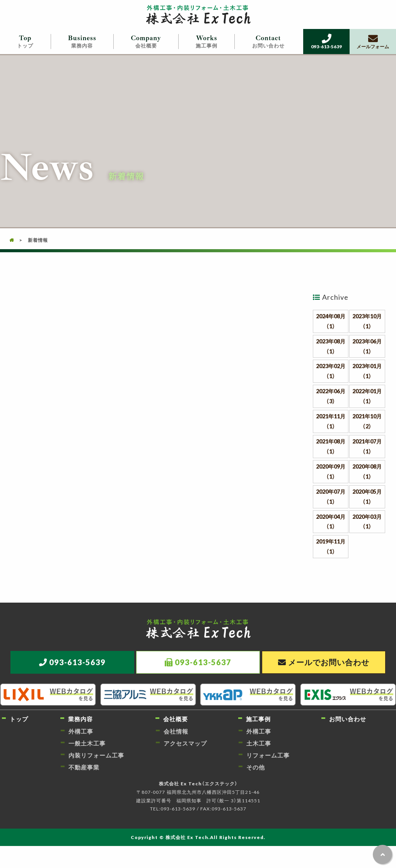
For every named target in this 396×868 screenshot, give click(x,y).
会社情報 (176, 731)
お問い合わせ (268, 42)
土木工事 (259, 743)
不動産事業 (84, 767)
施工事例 (207, 42)
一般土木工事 (87, 743)
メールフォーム (373, 42)
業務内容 (82, 42)
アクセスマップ (185, 743)
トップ (25, 42)
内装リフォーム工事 (96, 755)
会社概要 (146, 42)
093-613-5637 (203, 662)
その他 (256, 767)
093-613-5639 (326, 42)
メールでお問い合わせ (329, 662)
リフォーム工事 (268, 755)
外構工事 (81, 731)
